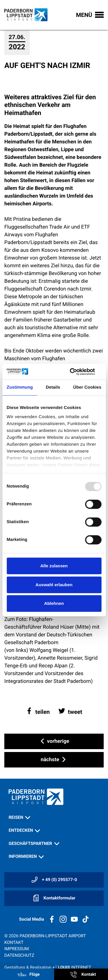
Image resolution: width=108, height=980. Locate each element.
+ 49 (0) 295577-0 (54, 880)
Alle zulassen (54, 566)
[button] (38, 712)
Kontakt (14, 942)
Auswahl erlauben (54, 585)
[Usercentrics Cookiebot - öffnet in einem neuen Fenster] (77, 372)
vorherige (54, 741)
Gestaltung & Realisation (48, 967)
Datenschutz (19, 955)
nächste (54, 760)
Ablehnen (54, 603)
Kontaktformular (54, 898)
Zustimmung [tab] (20, 387)
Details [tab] (53, 387)
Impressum (17, 949)
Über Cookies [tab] (87, 387)
